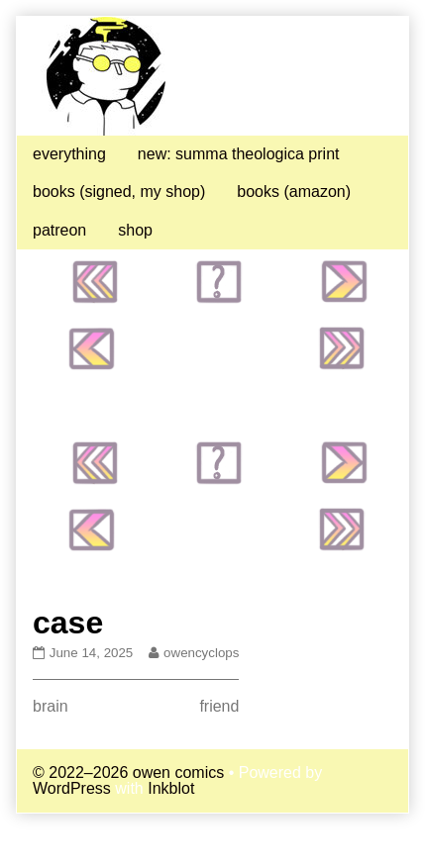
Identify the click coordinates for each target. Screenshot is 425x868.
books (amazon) (294, 192)
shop (135, 230)
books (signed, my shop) (119, 192)
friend (219, 706)
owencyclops (201, 653)
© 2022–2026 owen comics (128, 772)
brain (51, 706)
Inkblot (171, 788)
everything (69, 154)
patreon (59, 230)
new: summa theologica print (239, 154)
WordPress (72, 788)
